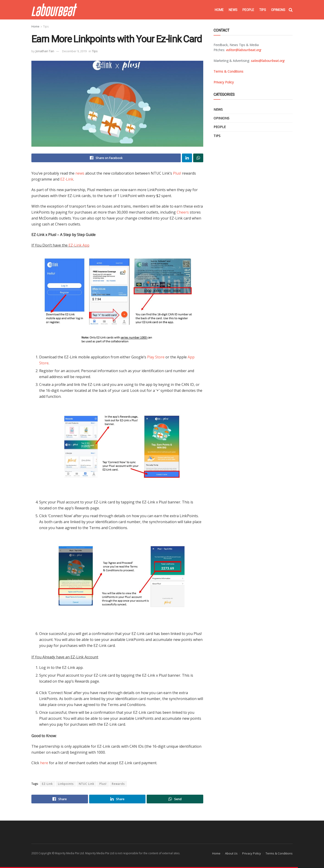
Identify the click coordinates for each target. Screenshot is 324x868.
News (233, 10)
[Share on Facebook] (106, 158)
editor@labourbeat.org (243, 50)
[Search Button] (291, 10)
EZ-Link (67, 179)
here (44, 763)
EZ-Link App (79, 245)
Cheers (183, 212)
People (248, 10)
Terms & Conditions (279, 853)
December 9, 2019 (74, 51)
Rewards (118, 784)
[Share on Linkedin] (187, 158)
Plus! (177, 173)
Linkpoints (66, 784)
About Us (231, 853)
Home (219, 10)
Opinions (278, 10)
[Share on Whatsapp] (198, 158)
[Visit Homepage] (54, 10)
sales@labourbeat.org (268, 61)
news (80, 173)
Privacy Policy (252, 853)
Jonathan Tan (45, 51)
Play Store (156, 357)
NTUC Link (86, 784)
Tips (263, 10)
